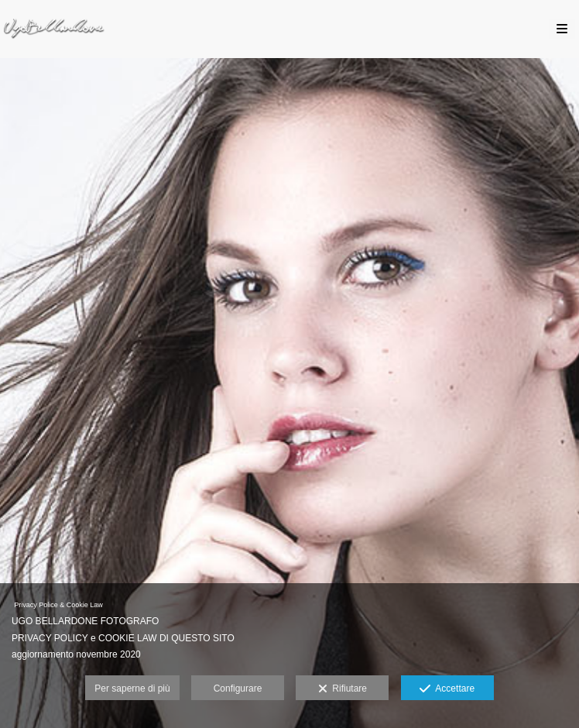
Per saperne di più (132, 689)
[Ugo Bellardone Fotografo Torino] (54, 29)
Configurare (238, 689)
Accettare (447, 689)
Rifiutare (343, 689)
